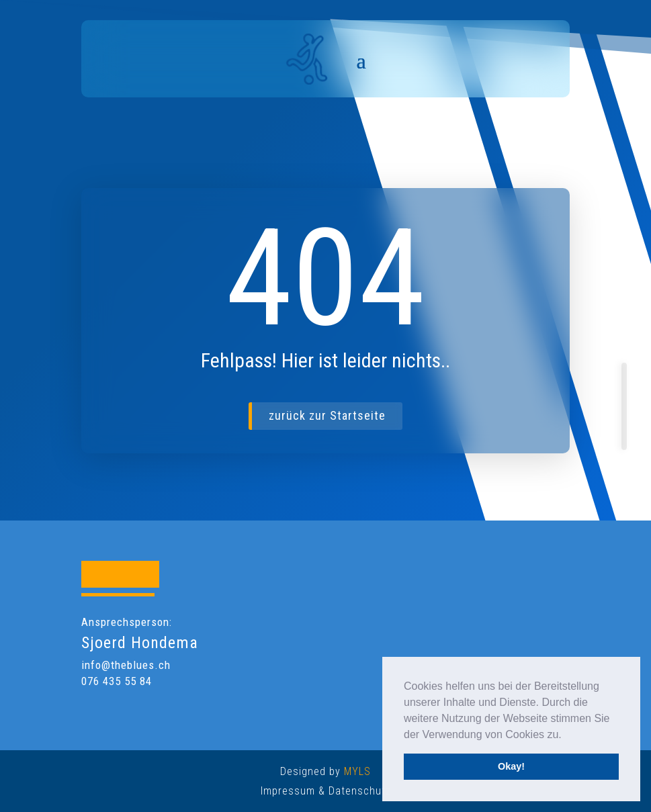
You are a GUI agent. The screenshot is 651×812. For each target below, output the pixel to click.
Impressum (288, 791)
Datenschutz (360, 791)
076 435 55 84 (117, 681)
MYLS (357, 771)
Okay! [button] (511, 766)
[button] (566, 735)
